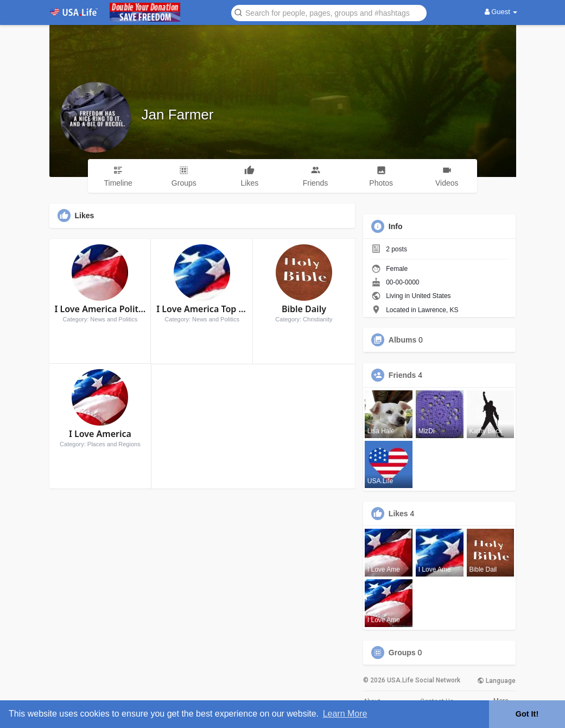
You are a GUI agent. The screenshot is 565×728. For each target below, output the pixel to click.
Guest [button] (501, 12)
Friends (402, 375)
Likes (398, 514)
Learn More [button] (345, 714)
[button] (329, 12)
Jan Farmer (178, 115)
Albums (402, 340)
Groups (402, 653)
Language (496, 681)
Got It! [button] (527, 714)
